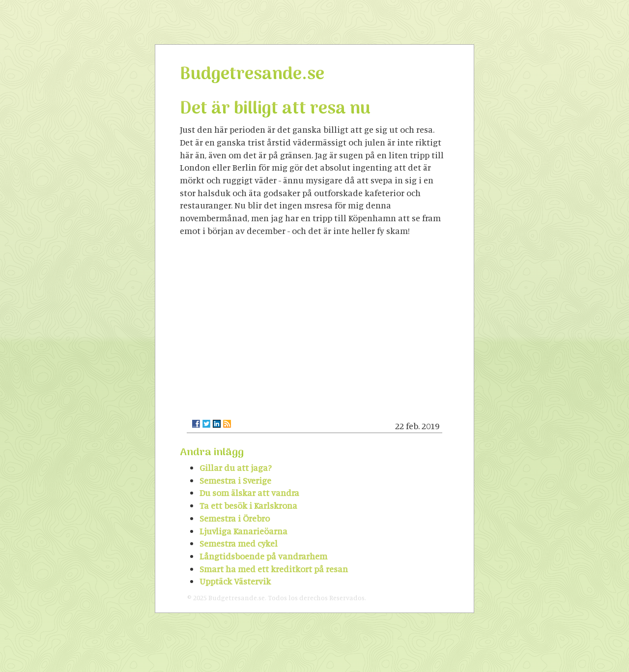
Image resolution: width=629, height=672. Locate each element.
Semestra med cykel (239, 543)
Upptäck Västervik (235, 581)
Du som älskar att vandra (249, 493)
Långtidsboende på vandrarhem (263, 556)
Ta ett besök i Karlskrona (248, 505)
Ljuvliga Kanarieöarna (243, 531)
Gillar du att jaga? (236, 467)
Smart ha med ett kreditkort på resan (274, 569)
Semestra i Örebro (235, 518)
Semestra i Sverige (235, 480)
